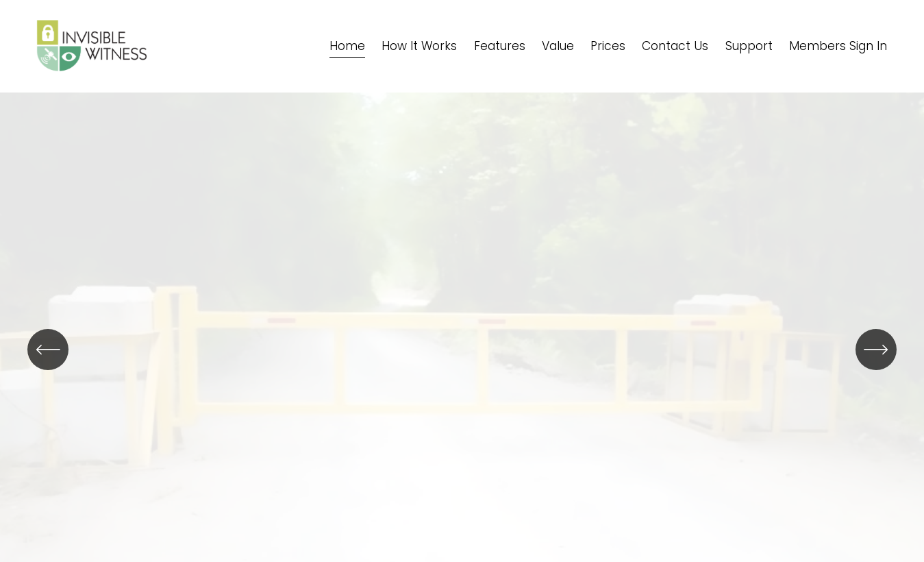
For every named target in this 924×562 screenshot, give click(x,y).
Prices (608, 46)
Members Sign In (838, 46)
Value (558, 46)
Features (500, 46)
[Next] (876, 350)
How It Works (419, 46)
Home (347, 46)
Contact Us (675, 46)
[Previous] (48, 350)
